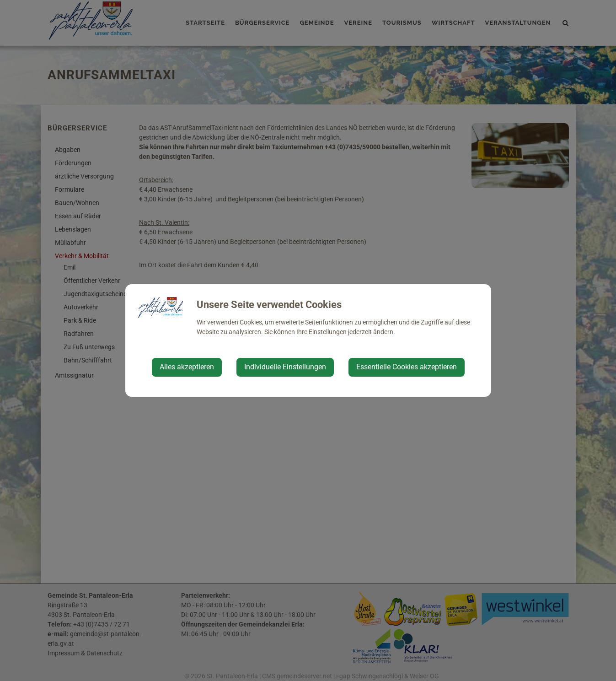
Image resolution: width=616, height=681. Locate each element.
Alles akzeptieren (187, 367)
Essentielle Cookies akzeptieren (407, 367)
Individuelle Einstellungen (285, 367)
